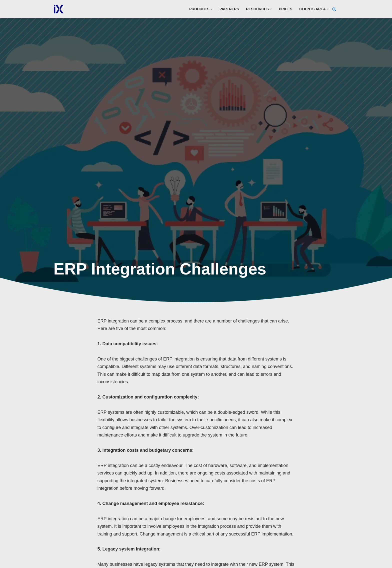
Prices (285, 9)
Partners (229, 9)
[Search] (334, 9)
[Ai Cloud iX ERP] (58, 9)
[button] (212, 9)
